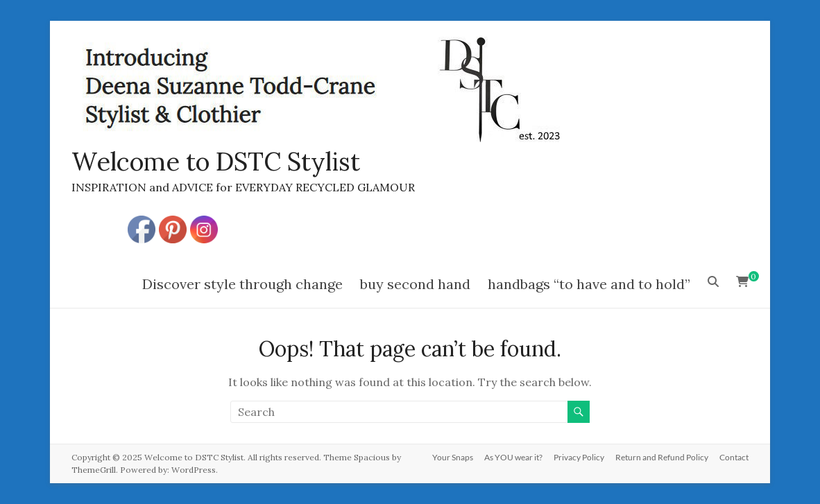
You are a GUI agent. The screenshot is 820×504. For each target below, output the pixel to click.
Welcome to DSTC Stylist (216, 162)
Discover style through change (242, 284)
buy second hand (415, 284)
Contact (734, 457)
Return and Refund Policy (662, 457)
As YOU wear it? (513, 457)
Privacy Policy (579, 457)
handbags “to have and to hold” (589, 284)
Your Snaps (453, 457)
